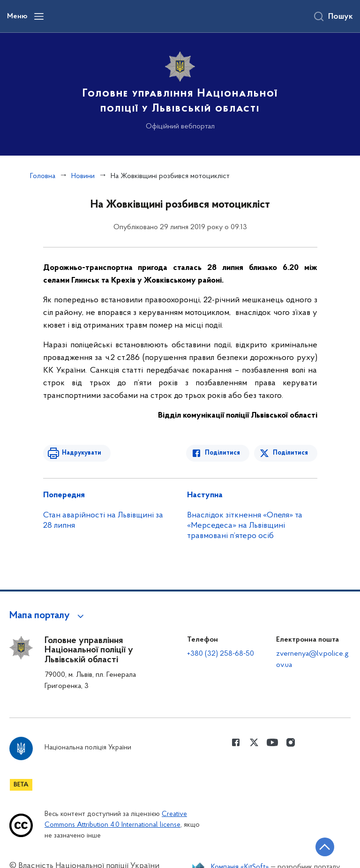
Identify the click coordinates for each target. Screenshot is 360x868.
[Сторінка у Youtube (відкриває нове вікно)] (272, 742)
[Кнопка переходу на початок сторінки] (325, 847)
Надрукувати (82, 453)
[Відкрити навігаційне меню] (39, 16)
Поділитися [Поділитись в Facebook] (222, 453)
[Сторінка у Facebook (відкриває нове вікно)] (236, 742)
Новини (83, 176)
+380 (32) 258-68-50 (221, 654)
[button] (48, 616)
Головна (43, 176)
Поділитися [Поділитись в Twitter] (290, 453)
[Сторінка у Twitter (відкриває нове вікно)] (254, 742)
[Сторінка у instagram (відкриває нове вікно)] (291, 742)
